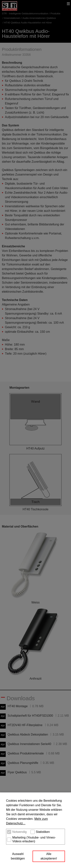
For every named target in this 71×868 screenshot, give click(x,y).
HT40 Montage (18, 706)
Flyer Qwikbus (17, 772)
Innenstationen (12, 18)
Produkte (55, 14)
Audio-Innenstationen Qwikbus (39, 18)
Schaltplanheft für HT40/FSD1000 (30, 716)
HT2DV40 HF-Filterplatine (25, 725)
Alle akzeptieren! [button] (49, 856)
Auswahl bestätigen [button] (18, 856)
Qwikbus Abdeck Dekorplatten (28, 735)
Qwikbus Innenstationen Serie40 (29, 744)
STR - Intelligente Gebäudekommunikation (25, 14)
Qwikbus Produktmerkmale (26, 753)
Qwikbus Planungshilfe (23, 763)
